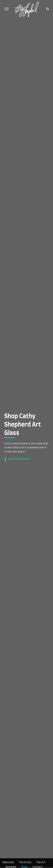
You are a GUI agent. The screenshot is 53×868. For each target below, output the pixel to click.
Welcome (8, 862)
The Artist (25, 862)
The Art (41, 862)
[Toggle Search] (48, 9)
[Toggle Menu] (6, 9)
